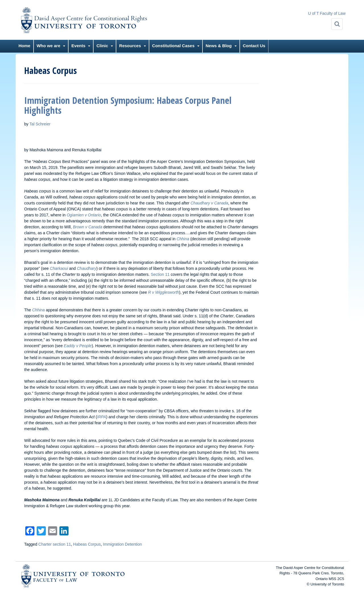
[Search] (337, 24)
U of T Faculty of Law (327, 13)
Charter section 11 (55, 544)
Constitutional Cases (173, 46)
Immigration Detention (122, 544)
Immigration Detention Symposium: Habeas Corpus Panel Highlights (128, 105)
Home (24, 46)
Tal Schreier (40, 124)
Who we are (48, 46)
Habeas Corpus (87, 544)
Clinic (102, 46)
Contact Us (254, 46)
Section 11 (160, 274)
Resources (130, 46)
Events (78, 46)
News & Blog (219, 46)
